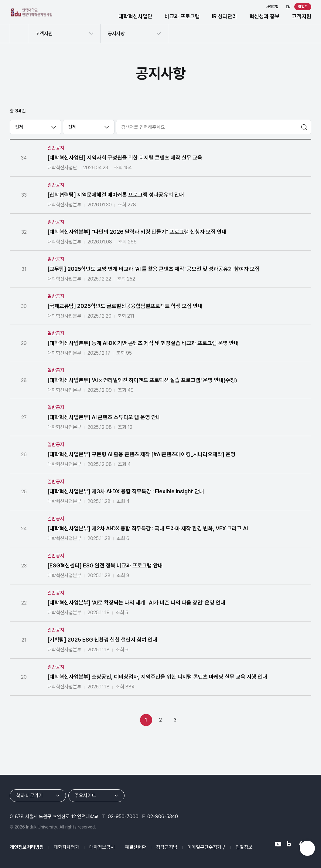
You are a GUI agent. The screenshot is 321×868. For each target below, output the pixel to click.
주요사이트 (85, 796)
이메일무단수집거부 (207, 847)
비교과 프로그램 (182, 16)
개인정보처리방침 (27, 847)
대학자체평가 (67, 847)
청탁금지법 (167, 847)
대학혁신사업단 (135, 16)
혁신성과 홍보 (265, 16)
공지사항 (116, 34)
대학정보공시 (102, 847)
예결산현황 (135, 847)
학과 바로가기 (29, 796)
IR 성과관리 (225, 16)
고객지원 (302, 16)
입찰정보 (244, 847)
